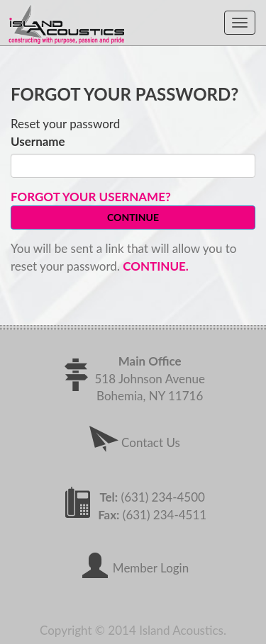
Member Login (133, 568)
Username (38, 141)
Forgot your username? (91, 197)
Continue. (156, 266)
